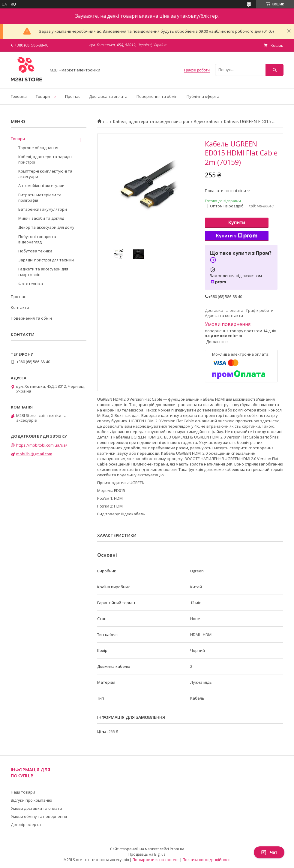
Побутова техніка (35, 251)
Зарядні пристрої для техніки (46, 260)
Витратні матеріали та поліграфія (40, 197)
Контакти (20, 307)
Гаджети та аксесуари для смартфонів (43, 272)
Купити (237, 223)
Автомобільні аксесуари (41, 185)
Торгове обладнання (38, 148)
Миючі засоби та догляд (41, 218)
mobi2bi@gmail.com (34, 454)
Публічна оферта (203, 96)
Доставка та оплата (108, 96)
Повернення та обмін (157, 96)
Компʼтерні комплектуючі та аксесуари (45, 174)
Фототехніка (31, 284)
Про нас (73, 96)
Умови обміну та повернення (39, 816)
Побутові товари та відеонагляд (37, 239)
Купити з (237, 236)
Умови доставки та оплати (36, 808)
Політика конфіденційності (207, 860)
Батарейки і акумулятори (43, 209)
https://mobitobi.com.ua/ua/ (42, 445)
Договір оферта (26, 824)
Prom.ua (177, 849)
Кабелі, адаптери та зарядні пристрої (151, 122)
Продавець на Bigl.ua (147, 854)
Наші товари (23, 792)
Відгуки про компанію (31, 800)
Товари (43, 96)
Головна (19, 96)
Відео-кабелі (206, 122)
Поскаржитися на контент (156, 860)
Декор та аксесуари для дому (46, 227)
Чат (269, 852)
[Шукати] (274, 70)
